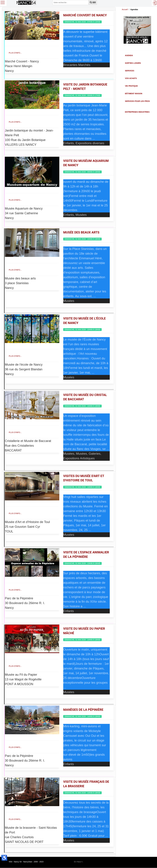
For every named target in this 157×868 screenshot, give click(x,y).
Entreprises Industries (137, 112)
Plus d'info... (15, 53)
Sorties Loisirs (133, 63)
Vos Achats (131, 78)
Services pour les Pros (137, 101)
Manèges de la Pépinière (83, 710)
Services (130, 71)
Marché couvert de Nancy (85, 15)
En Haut (78, 862)
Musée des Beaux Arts (81, 232)
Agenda (129, 55)
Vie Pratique (131, 86)
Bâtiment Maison (134, 94)
